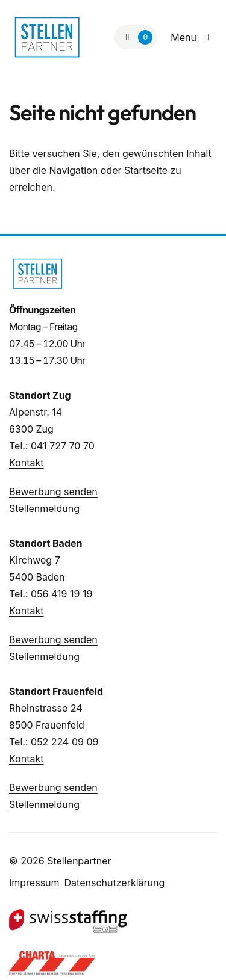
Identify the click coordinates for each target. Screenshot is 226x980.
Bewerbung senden (53, 492)
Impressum (34, 883)
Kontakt (26, 463)
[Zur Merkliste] (136, 37)
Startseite (146, 170)
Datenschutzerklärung (115, 883)
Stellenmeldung (44, 508)
